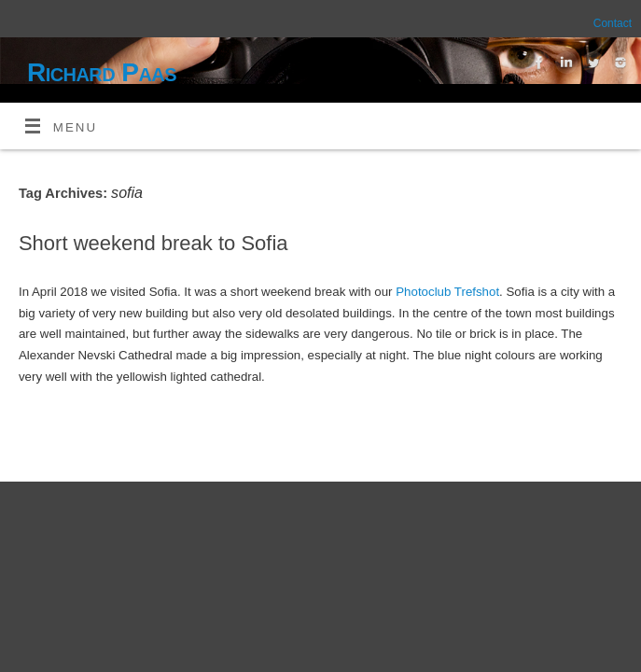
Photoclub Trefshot (447, 292)
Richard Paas (102, 72)
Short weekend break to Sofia (153, 243)
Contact (613, 23)
